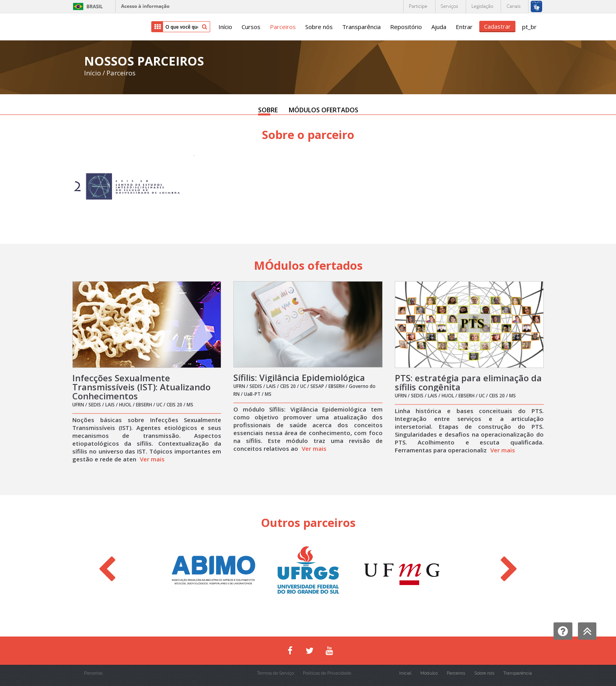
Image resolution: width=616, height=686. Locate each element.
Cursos (251, 27)
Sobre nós (319, 27)
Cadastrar (497, 26)
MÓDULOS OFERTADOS (324, 110)
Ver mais (152, 459)
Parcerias (93, 673)
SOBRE (268, 110)
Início (225, 27)
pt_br (529, 27)
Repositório (406, 27)
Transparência (361, 27)
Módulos (429, 673)
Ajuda (439, 27)
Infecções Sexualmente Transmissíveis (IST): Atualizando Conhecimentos (141, 387)
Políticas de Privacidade (327, 673)
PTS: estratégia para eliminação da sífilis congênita (468, 382)
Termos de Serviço (275, 673)
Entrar (464, 27)
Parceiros (283, 27)
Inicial (405, 673)
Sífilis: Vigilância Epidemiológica (299, 377)
